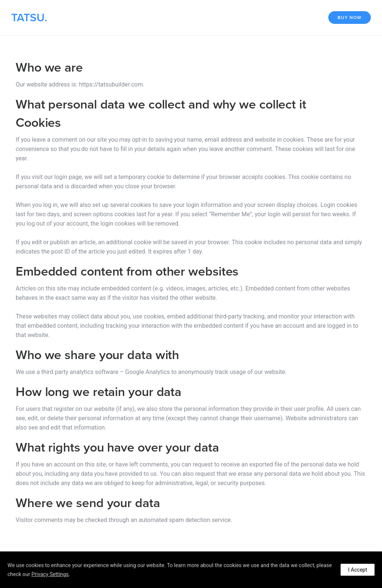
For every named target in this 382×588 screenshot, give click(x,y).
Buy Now (350, 18)
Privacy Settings (50, 574)
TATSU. (29, 18)
